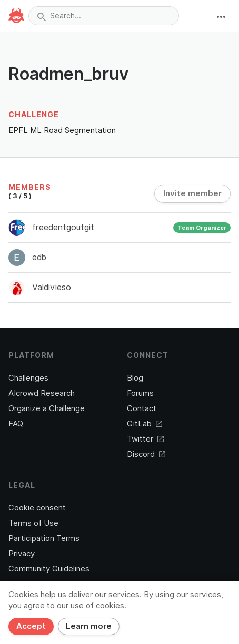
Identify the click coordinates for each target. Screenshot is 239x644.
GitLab (145, 424)
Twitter (145, 439)
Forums (140, 393)
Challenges (28, 378)
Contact (142, 408)
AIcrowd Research (42, 393)
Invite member (192, 193)
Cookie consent (37, 508)
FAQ (16, 424)
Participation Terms (44, 538)
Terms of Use (33, 523)
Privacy (22, 554)
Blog (135, 378)
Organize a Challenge (47, 408)
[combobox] (104, 16)
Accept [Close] (31, 626)
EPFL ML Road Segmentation (62, 130)
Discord (146, 454)
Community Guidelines (49, 569)
